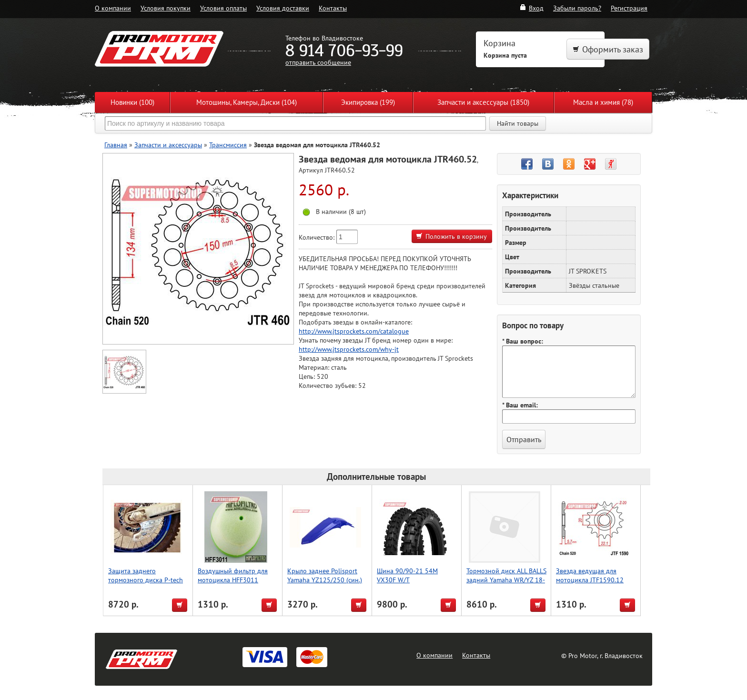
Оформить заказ (608, 49)
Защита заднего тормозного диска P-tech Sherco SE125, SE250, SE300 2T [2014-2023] (146, 584)
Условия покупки (166, 8)
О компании (113, 8)
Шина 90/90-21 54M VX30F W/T (407, 575)
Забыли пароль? (577, 8)
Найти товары (518, 123)
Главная (116, 145)
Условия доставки (283, 8)
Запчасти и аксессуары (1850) (483, 102)
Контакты (333, 8)
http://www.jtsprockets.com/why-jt (349, 349)
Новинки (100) (132, 102)
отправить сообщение (318, 62)
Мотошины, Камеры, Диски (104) (247, 102)
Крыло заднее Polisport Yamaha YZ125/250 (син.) (325, 575)
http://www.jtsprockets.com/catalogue (354, 331)
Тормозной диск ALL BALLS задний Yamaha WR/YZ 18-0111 (506, 580)
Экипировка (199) (368, 102)
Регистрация (629, 8)
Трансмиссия (228, 145)
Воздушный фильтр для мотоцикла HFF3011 (233, 575)
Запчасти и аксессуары (168, 145)
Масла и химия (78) (603, 102)
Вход (531, 8)
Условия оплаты (223, 8)
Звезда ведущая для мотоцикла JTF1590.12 (590, 575)
